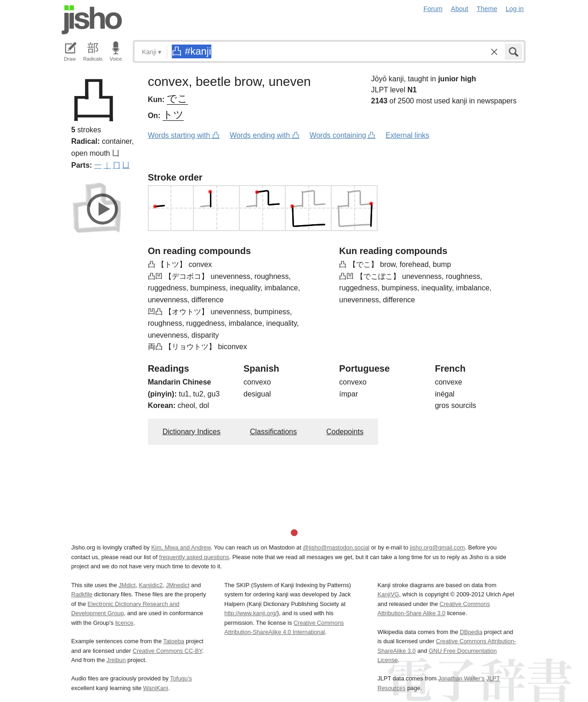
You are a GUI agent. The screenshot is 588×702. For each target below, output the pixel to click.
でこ (177, 99)
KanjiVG (388, 594)
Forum (433, 9)
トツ (173, 115)
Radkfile (82, 594)
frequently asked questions (194, 557)
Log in (515, 9)
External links (407, 135)
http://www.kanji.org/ (251, 613)
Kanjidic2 (151, 585)
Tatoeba (174, 641)
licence (124, 623)
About (460, 9)
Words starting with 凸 (184, 135)
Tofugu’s (181, 678)
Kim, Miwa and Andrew (181, 547)
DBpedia (471, 632)
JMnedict (178, 585)
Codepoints (345, 432)
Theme (487, 9)
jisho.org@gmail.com (437, 547)
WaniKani (156, 688)
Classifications (273, 432)
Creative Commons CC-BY (167, 651)
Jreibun (116, 660)
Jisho (92, 20)
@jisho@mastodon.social (336, 547)
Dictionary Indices (192, 432)
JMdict (127, 585)
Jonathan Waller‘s (461, 678)
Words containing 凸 (343, 135)
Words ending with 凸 (265, 135)
